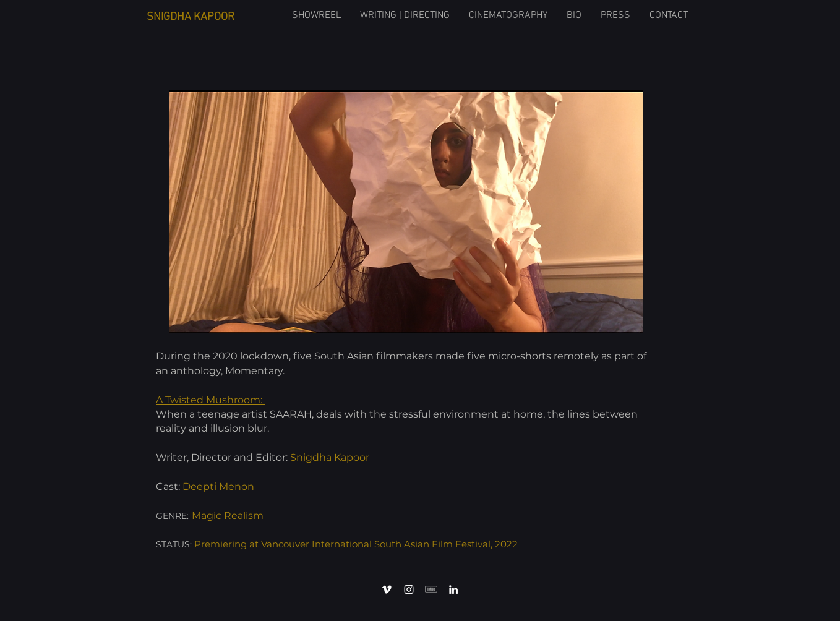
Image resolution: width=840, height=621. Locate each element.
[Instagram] (409, 589)
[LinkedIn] (453, 589)
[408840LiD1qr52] (431, 589)
